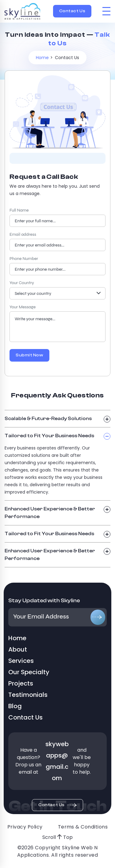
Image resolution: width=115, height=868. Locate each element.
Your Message (23, 307)
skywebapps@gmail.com (57, 761)
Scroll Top (57, 837)
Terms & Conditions (83, 827)
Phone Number (24, 259)
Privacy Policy (25, 827)
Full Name (19, 210)
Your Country (22, 283)
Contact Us (72, 11)
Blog (15, 706)
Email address (23, 234)
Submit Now (29, 355)
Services (21, 661)
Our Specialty (29, 672)
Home (42, 58)
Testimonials (28, 695)
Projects (21, 683)
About (18, 649)
